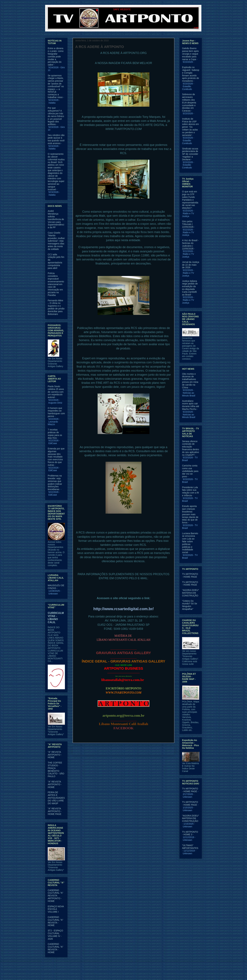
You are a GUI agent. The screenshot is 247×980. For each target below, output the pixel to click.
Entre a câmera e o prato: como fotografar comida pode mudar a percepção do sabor (56, 56)
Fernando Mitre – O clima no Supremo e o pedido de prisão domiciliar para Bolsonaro (56, 307)
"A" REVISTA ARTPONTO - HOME (55, 755)
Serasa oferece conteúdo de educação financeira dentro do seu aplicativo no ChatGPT (191, 448)
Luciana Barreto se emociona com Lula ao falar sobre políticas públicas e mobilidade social (190, 543)
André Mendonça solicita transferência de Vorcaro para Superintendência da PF (56, 219)
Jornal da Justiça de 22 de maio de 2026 (191, 265)
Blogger (150, 973)
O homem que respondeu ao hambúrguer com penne (56, 412)
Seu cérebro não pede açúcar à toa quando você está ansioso (56, 139)
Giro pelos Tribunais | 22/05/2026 (188, 224)
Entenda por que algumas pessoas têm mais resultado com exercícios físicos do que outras (56, 457)
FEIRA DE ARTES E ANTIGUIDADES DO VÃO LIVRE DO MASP (56, 798)
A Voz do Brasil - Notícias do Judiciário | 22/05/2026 (190, 244)
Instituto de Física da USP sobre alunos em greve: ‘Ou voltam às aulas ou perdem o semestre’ (191, 127)
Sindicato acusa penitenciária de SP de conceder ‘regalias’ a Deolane (190, 154)
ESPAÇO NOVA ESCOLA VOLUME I (56, 909)
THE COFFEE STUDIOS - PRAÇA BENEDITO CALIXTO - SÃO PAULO (56, 769)
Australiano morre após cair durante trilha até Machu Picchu (191, 405)
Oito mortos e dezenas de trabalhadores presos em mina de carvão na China (190, 381)
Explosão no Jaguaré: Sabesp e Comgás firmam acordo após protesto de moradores (191, 74)
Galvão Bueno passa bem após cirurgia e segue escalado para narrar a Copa (190, 54)
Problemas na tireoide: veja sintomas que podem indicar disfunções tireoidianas (55, 482)
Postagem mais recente (89, 750)
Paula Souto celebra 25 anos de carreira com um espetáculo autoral (56, 392)
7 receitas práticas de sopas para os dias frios (55, 434)
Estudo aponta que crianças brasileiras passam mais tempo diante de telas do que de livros (190, 514)
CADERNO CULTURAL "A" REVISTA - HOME (56, 921)
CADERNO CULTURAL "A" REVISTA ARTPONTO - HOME (56, 896)
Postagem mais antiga (159, 750)
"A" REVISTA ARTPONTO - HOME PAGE (55, 811)
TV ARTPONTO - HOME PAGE (190, 575)
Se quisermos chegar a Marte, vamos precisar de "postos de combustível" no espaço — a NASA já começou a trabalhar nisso (56, 86)
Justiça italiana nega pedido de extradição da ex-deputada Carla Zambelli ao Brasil (190, 288)
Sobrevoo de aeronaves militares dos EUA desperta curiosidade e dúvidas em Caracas (189, 103)
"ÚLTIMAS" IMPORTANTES (190, 847)
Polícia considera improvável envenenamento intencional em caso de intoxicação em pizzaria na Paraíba (56, 284)
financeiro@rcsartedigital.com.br (123, 588)
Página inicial (124, 750)
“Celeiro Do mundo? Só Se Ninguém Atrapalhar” (190, 605)
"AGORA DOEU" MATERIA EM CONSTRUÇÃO (191, 593)
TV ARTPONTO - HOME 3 (190, 833)
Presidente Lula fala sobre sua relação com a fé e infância (191, 491)
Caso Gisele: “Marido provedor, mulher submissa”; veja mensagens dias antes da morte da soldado (56, 241)
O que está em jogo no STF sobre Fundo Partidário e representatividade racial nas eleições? (190, 200)
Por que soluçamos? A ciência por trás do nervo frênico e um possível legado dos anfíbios (56, 116)
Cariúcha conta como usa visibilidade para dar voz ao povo (190, 471)
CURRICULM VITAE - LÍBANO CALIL (56, 618)
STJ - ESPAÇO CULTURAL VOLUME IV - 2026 (55, 935)
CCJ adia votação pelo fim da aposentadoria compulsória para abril (56, 261)
